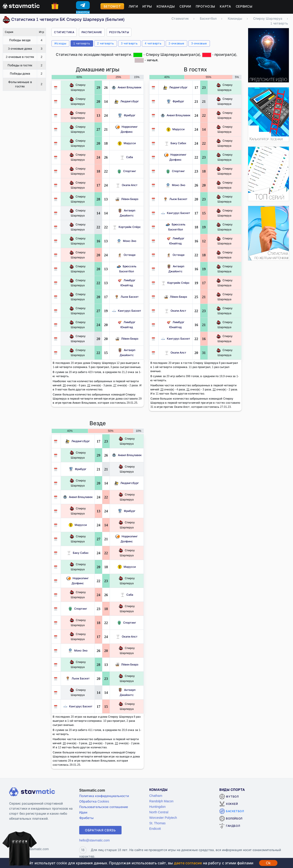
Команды (166, 6)
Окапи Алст (127, 185)
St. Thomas (157, 823)
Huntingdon (157, 807)
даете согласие (188, 863)
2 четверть (106, 43)
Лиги (133, 6)
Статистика (64, 32)
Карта (225, 6)
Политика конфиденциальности (104, 796)
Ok (268, 863)
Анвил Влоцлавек (127, 87)
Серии (185, 6)
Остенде (127, 255)
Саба (127, 157)
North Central (159, 812)
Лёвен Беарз (127, 199)
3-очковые (199, 43)
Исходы (60, 43)
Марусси (127, 143)
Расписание (92, 32)
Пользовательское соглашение (104, 807)
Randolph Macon (161, 801)
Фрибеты (86, 818)
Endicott (155, 829)
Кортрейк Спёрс (127, 227)
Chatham (156, 796)
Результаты (119, 32)
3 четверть (129, 43)
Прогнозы (206, 6)
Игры (147, 6)
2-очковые (176, 43)
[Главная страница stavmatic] (21, 5)
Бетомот (112, 6)
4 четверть (153, 43)
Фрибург (127, 115)
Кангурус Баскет (127, 311)
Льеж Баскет (127, 297)
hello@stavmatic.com (94, 840)
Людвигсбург (127, 101)
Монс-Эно (127, 241)
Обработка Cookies (94, 801)
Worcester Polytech (163, 818)
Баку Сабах (175, 143)
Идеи (83, 812)
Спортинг (127, 171)
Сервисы (244, 6)
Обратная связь (100, 830)
